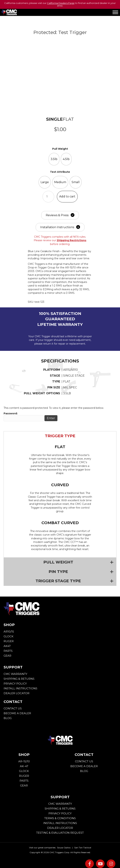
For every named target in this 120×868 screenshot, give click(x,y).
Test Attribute (60, 172)
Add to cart (67, 196)
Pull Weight (60, 149)
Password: (24, 417)
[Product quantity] (48, 197)
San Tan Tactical (83, 848)
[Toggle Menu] (115, 12)
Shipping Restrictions (71, 240)
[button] (60, 436)
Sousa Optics (64, 848)
